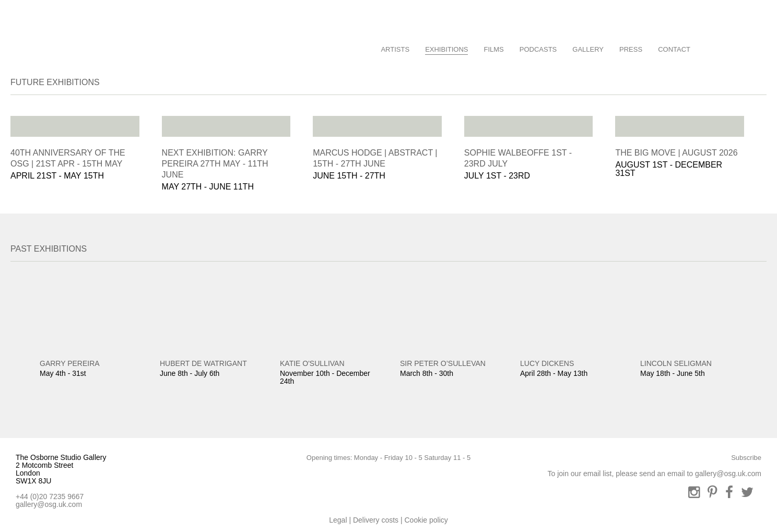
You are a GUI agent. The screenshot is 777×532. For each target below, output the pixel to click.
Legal (338, 520)
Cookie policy (426, 520)
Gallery (588, 49)
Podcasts (538, 49)
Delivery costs (376, 520)
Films (493, 49)
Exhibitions (446, 49)
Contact (674, 49)
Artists (395, 49)
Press (631, 49)
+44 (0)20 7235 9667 (50, 496)
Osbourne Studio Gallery (29, 39)
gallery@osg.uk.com (49, 504)
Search (710, 47)
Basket (747, 47)
